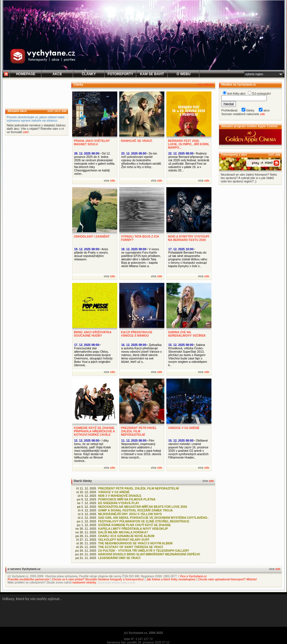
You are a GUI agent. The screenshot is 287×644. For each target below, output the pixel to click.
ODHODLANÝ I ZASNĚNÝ (92, 236)
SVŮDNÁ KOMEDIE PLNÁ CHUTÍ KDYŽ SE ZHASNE (134, 525)
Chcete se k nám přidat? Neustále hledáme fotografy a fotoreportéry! (98, 579)
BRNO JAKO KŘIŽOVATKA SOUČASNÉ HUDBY (93, 334)
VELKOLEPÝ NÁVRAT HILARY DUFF (124, 540)
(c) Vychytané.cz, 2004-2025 (143, 633)
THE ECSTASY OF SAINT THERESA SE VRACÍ (131, 547)
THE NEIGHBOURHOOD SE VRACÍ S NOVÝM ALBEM (135, 543)
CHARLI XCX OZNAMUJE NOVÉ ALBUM (126, 536)
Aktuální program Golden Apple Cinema (249, 126)
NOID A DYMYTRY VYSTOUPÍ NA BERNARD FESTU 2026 (189, 238)
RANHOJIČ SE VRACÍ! (137, 141)
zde (64, 111)
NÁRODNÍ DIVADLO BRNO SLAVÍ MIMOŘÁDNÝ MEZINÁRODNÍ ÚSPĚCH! (149, 554)
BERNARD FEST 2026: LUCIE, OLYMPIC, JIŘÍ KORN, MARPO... (189, 144)
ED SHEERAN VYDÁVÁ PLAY (119, 503)
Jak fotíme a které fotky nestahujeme (171, 579)
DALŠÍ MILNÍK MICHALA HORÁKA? (123, 532)
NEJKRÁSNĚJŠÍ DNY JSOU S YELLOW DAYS (130, 514)
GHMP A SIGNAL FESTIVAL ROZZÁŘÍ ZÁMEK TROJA (135, 510)
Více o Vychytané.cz (193, 576)
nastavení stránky (84, 582)
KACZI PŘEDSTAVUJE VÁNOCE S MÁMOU (137, 334)
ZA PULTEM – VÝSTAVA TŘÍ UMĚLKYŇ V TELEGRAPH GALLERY (144, 551)
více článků (206, 84)
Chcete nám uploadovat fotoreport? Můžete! (227, 579)
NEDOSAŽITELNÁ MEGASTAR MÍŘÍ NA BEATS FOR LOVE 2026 (143, 507)
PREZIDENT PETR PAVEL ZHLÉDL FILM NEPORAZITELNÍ (139, 431)
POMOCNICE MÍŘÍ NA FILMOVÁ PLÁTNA (127, 499)
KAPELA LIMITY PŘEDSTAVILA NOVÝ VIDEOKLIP (133, 529)
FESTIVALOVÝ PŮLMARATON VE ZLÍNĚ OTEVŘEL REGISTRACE (144, 521)
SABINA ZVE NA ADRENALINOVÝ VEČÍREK (187, 334)
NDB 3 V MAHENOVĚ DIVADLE (120, 496)
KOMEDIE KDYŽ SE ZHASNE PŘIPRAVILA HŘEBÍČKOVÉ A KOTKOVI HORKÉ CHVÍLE (94, 431)
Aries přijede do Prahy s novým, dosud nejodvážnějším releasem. (91, 254)
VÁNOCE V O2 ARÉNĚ (184, 428)
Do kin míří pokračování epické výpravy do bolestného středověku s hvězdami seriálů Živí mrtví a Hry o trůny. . (141, 160)
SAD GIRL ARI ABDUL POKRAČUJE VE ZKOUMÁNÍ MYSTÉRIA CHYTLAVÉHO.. (154, 518)
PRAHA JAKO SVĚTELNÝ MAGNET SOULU (92, 142)
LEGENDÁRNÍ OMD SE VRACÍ (119, 558)
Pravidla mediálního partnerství (29, 579)
